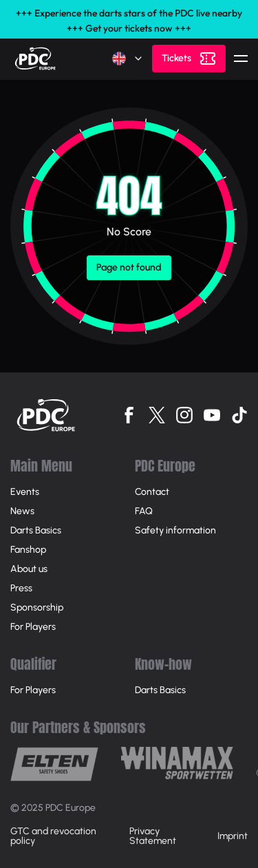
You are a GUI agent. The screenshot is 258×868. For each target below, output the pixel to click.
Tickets (176, 58)
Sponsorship (37, 607)
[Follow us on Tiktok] (239, 415)
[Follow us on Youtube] (212, 415)
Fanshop (28, 550)
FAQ (144, 511)
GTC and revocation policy (53, 836)
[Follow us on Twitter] (157, 415)
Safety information (175, 530)
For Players (33, 627)
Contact (152, 492)
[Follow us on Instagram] (184, 415)
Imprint (233, 836)
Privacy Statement (153, 836)
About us (29, 569)
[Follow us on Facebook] (129, 415)
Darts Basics (36, 530)
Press (21, 588)
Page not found (129, 267)
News (22, 511)
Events (25, 492)
